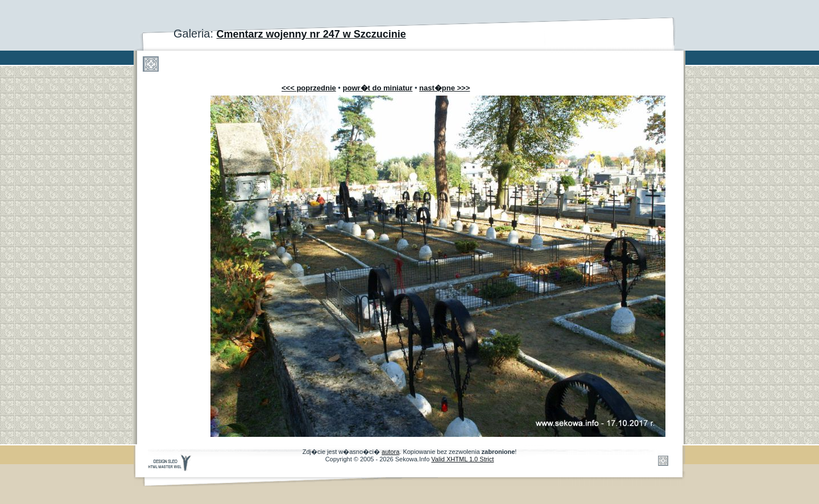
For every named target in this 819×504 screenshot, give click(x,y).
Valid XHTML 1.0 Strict (462, 459)
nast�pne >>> (444, 88)
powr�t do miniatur (378, 88)
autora (390, 452)
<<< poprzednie (309, 88)
